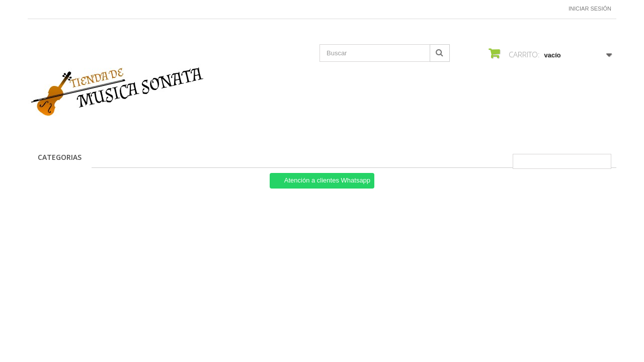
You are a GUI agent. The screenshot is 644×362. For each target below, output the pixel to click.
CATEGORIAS (60, 157)
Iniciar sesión (590, 9)
